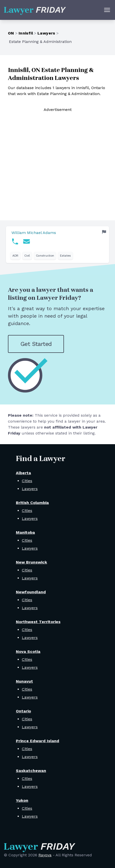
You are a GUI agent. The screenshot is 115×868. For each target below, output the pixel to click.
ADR (15, 256)
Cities (27, 481)
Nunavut (24, 681)
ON (11, 33)
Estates (65, 256)
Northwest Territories (38, 622)
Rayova (45, 855)
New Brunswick (31, 562)
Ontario (23, 711)
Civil (27, 256)
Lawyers (46, 33)
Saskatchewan (31, 771)
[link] (57, 245)
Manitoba (25, 532)
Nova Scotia (28, 651)
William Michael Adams (34, 233)
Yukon (22, 800)
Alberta (23, 473)
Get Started (36, 344)
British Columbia (32, 503)
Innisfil (26, 33)
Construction (45, 256)
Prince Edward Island (38, 741)
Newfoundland (31, 592)
